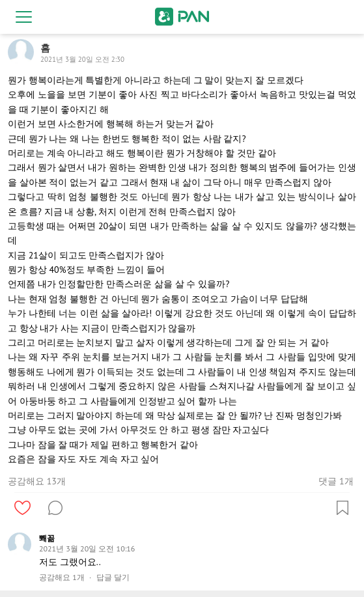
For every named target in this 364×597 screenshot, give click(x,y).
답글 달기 (113, 577)
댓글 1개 (336, 481)
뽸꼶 (47, 538)
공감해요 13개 (37, 481)
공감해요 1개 (62, 577)
